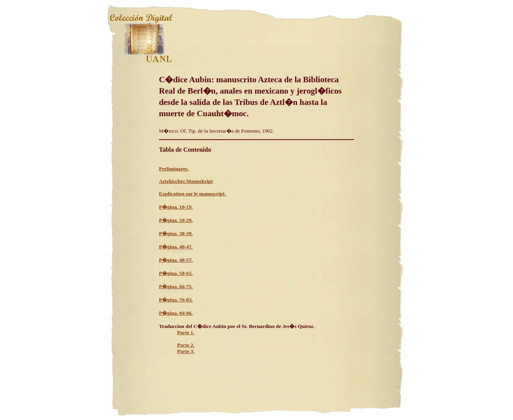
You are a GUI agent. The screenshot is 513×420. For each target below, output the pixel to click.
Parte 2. (186, 345)
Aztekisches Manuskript (186, 181)
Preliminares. (174, 169)
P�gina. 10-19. (176, 207)
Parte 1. (186, 332)
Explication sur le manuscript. (192, 194)
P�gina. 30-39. (176, 233)
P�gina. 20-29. (176, 220)
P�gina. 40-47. (176, 247)
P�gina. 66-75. (176, 286)
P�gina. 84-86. (176, 313)
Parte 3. (186, 351)
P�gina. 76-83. (176, 300)
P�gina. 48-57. (176, 260)
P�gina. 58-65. (176, 273)
